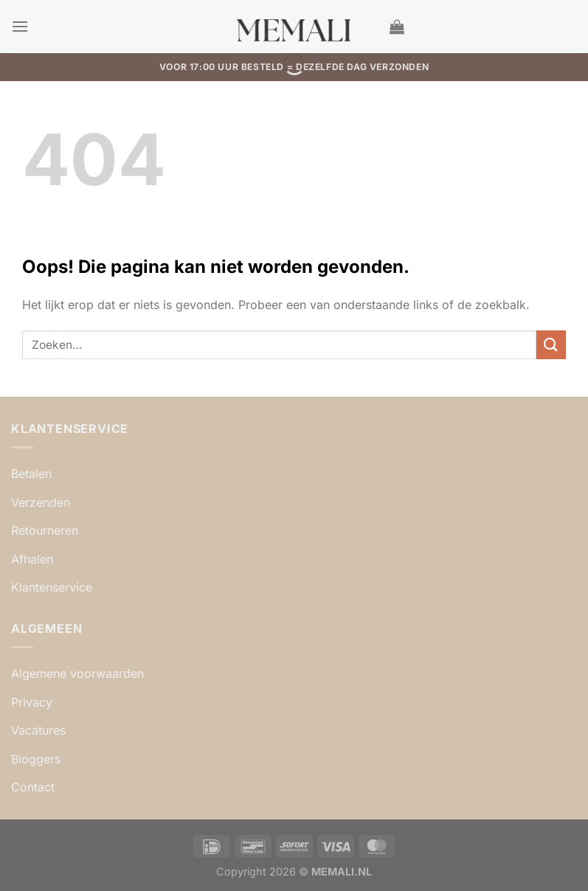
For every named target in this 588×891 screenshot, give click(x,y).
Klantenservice (52, 587)
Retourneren (45, 530)
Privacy (32, 702)
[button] (20, 26)
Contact (33, 787)
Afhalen (32, 559)
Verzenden (41, 502)
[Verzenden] (551, 345)
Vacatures (38, 730)
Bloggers (36, 759)
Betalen (31, 474)
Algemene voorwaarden (77, 673)
